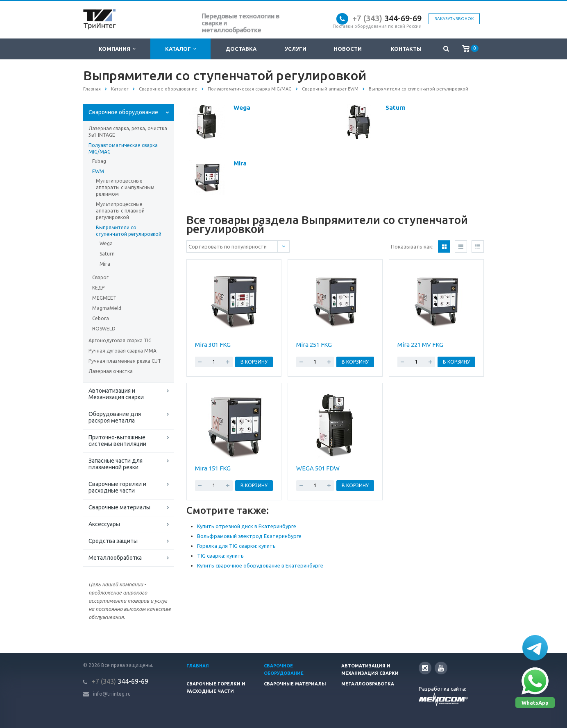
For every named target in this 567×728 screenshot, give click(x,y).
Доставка (241, 49)
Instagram (425, 668)
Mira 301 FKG (213, 345)
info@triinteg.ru (112, 694)
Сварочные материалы (119, 507)
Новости (348, 49)
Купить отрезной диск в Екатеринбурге (247, 526)
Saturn (107, 254)
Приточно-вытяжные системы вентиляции (117, 441)
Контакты (406, 49)
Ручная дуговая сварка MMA (122, 351)
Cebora (101, 318)
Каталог (180, 49)
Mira (105, 264)
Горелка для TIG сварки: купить (236, 546)
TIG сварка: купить (220, 556)
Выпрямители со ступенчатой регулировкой (129, 231)
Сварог (100, 277)
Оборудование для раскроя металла (115, 417)
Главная (198, 666)
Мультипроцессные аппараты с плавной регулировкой (120, 211)
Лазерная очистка (111, 371)
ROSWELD (104, 329)
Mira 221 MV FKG (420, 345)
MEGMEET (104, 298)
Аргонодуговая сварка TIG (120, 340)
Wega (106, 243)
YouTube (441, 668)
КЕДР (98, 288)
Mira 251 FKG (314, 345)
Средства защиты (113, 541)
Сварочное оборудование (123, 112)
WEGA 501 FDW (318, 468)
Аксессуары (104, 524)
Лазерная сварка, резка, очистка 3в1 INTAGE (128, 132)
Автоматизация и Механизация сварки (116, 394)
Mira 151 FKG (213, 468)
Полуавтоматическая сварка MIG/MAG (123, 148)
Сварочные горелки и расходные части (117, 487)
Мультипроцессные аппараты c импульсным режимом (125, 187)
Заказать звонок (454, 19)
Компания (117, 49)
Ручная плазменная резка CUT (125, 361)
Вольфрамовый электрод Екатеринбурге (249, 536)
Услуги (296, 49)
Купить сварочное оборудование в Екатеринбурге (260, 565)
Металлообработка (115, 558)
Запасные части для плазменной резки (116, 464)
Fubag (99, 161)
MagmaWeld (107, 308)
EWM (98, 171)
